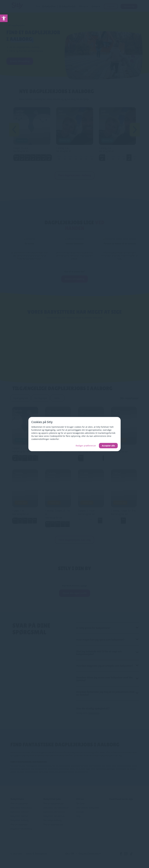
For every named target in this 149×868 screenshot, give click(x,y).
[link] (4, 18)
